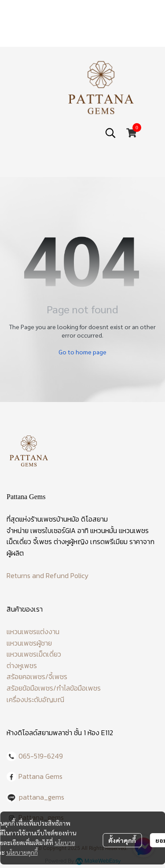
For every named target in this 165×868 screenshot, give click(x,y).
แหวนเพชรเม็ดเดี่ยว (34, 654)
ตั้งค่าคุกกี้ (122, 840)
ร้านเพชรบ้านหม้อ (55, 519)
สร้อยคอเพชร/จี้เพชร (37, 676)
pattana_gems (42, 797)
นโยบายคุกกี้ (22, 852)
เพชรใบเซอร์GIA (53, 530)
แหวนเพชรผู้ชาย (29, 643)
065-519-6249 (41, 756)
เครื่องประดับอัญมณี (35, 699)
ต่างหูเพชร (22, 665)
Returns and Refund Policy (48, 575)
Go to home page (82, 352)
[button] (110, 133)
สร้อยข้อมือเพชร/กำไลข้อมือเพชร (54, 688)
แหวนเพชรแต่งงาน (33, 631)
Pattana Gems (40, 776)
